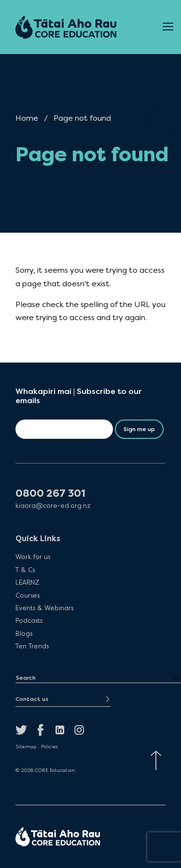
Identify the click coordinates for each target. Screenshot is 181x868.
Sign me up (139, 429)
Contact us (32, 699)
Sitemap (26, 747)
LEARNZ (27, 582)
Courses (28, 595)
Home (27, 118)
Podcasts (29, 620)
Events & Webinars (44, 608)
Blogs (24, 633)
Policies (49, 747)
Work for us (33, 557)
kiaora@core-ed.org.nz (53, 506)
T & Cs (25, 570)
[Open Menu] (168, 27)
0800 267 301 (50, 494)
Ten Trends (32, 646)
